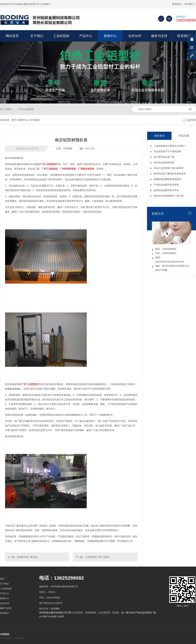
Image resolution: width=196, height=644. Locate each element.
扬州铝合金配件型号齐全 (166, 190)
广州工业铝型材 (26, 109)
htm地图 (52, 616)
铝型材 (116, 613)
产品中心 (86, 36)
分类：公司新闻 (64, 148)
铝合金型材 (104, 613)
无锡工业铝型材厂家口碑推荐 (169, 168)
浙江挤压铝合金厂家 (164, 157)
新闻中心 (110, 36)
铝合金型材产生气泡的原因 (167, 151)
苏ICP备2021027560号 (51, 603)
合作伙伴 (135, 36)
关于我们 (189, 4)
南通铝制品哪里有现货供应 (167, 179)
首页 (14, 120)
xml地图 (43, 616)
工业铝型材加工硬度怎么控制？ (170, 146)
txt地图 (61, 616)
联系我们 (177, 4)
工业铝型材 (61, 36)
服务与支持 (159, 36)
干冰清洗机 (6, 638)
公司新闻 (35, 120)
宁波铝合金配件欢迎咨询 (166, 185)
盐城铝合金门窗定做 (27, 557)
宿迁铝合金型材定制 (164, 163)
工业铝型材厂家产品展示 (97, 557)
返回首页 (191, 120)
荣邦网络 (55, 609)
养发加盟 (19, 638)
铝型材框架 (91, 613)
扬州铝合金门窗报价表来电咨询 (170, 174)
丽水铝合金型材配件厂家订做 (169, 196)
